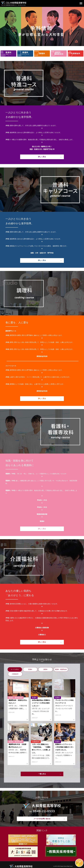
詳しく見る (42, 157)
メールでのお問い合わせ (42, 814)
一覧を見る (42, 769)
